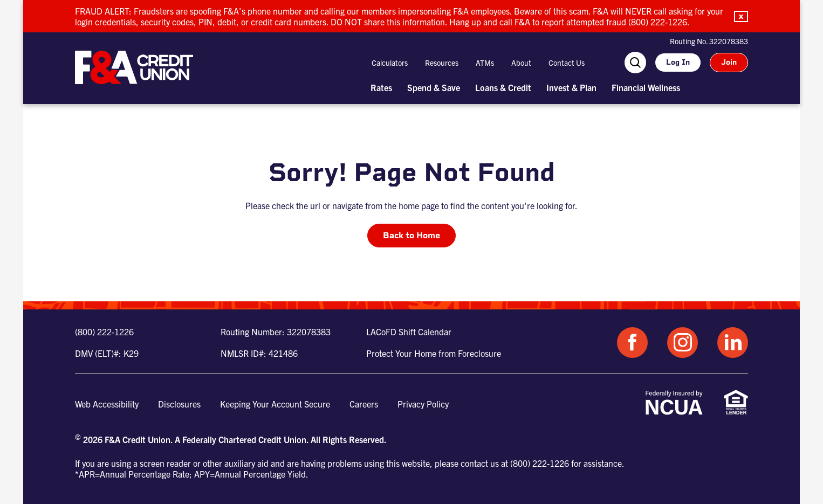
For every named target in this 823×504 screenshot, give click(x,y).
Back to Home (412, 235)
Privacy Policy (423, 404)
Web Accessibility (107, 404)
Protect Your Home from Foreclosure (434, 353)
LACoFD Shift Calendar (409, 332)
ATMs (485, 63)
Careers (364, 404)
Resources (442, 63)
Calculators (390, 63)
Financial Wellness (646, 87)
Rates (381, 87)
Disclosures (179, 404)
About (521, 63)
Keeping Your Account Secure (275, 404)
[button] (741, 16)
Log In (678, 62)
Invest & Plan (571, 87)
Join (729, 62)
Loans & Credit (503, 87)
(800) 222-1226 (104, 332)
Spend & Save (434, 87)
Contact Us (567, 63)
